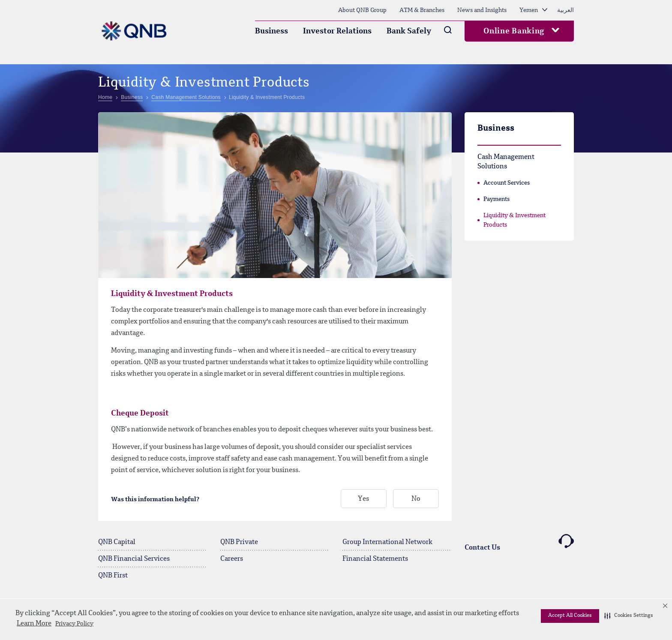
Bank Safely (409, 31)
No (416, 499)
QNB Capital (117, 542)
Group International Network (387, 542)
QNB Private (239, 542)
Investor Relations (337, 31)
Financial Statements (375, 559)
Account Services (507, 183)
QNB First (113, 576)
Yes (363, 499)
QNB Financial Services (134, 559)
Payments (496, 199)
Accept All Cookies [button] (570, 616)
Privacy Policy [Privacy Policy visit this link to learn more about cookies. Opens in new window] (74, 624)
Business (271, 31)
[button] (629, 616)
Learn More (34, 624)
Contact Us (519, 543)
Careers (232, 559)
